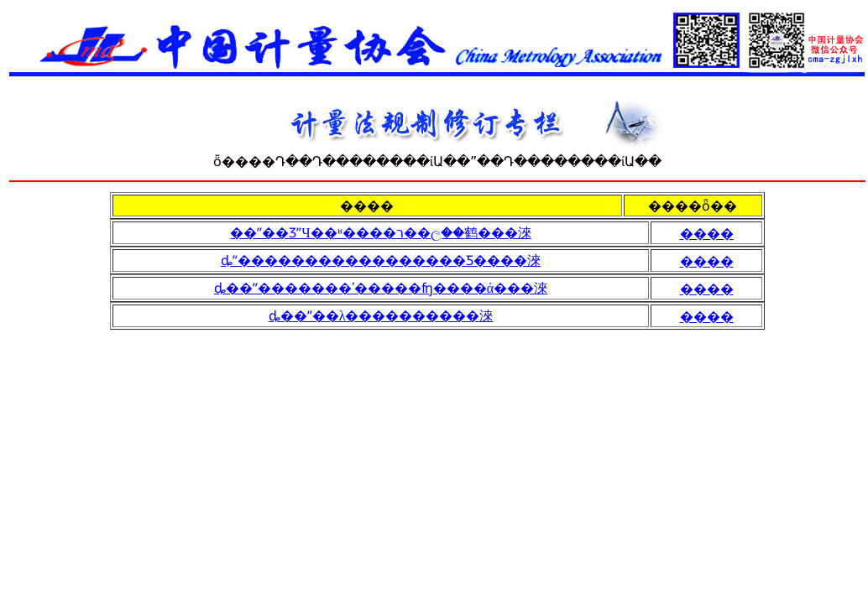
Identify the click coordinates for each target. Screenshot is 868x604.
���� (707, 234)
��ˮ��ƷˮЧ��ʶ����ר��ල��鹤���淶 (380, 233)
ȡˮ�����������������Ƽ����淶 (381, 260)
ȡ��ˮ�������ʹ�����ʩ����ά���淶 (381, 288)
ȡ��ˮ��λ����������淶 (381, 316)
